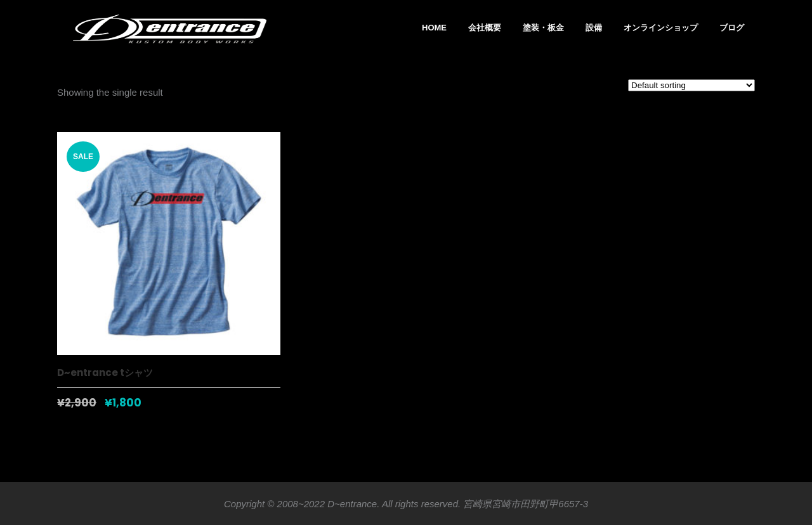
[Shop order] (691, 85)
